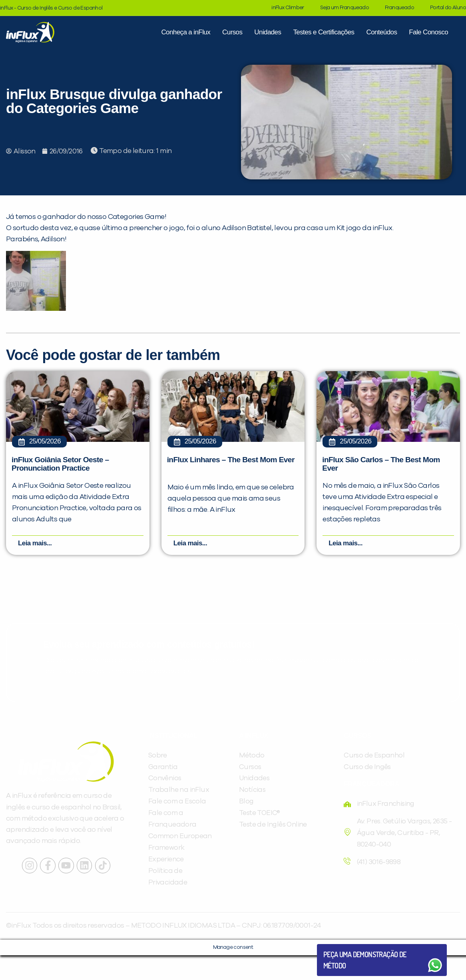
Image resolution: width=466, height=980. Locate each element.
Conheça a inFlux (186, 32)
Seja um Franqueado (345, 8)
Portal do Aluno (448, 8)
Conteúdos (381, 32)
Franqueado (399, 8)
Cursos (232, 32)
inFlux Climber (288, 8)
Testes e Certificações (324, 32)
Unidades (268, 32)
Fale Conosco (428, 32)
